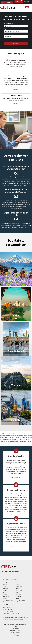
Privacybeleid (15, 630)
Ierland (5, 594)
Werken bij (15, 636)
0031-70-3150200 (7, 609)
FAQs (15, 628)
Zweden (5, 604)
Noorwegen (6, 598)
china (4, 588)
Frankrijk (5, 592)
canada (18, 586)
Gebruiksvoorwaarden (15, 632)
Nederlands (27, 1)
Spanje (17, 600)
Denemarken (19, 588)
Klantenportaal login (14, 4)
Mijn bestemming (9, 30)
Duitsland (5, 590)
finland (18, 590)
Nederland (18, 596)
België (17, 584)
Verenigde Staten (20, 602)
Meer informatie (15, 479)
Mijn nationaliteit (9, 25)
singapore (6, 600)
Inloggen (26, 4)
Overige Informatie (15, 634)
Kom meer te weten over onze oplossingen (15, 626)
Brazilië (5, 586)
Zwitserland (19, 604)
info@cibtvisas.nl (7, 611)
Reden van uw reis (9, 36)
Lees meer (15, 71)
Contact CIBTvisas (8, 613)
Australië (5, 584)
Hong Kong (19, 592)
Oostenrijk (18, 598)
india (17, 594)
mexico (5, 596)
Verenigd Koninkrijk (8, 602)
